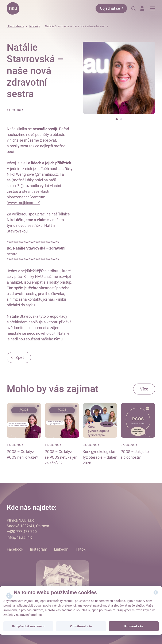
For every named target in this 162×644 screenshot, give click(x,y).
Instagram (39, 549)
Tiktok (80, 549)
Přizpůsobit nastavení (28, 626)
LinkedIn (61, 549)
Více (144, 389)
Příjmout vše (134, 626)
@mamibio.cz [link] (46, 174)
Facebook (15, 549)
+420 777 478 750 (22, 532)
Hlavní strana (16, 26)
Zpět (20, 357)
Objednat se (110, 8)
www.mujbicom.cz (24, 203)
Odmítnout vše (81, 626)
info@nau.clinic (20, 537)
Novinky (35, 26)
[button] (117, 119)
